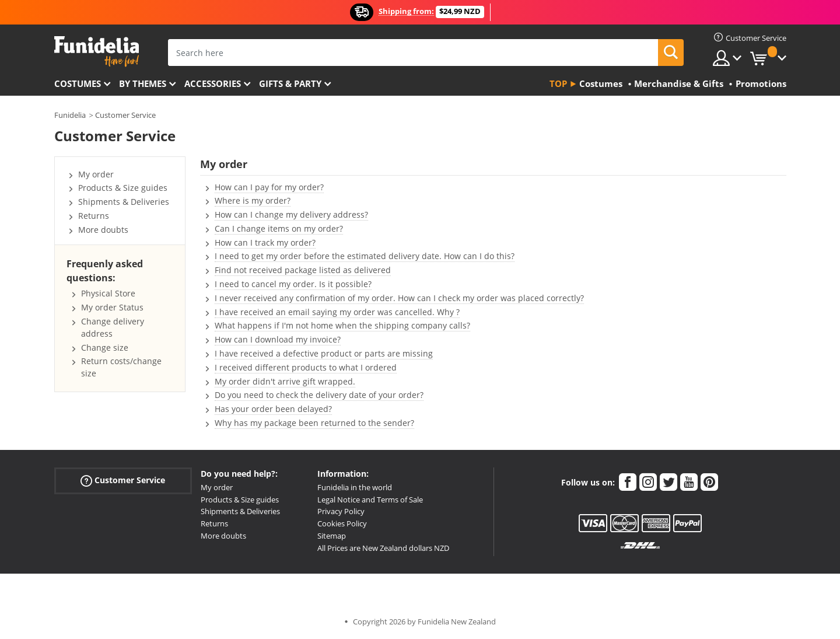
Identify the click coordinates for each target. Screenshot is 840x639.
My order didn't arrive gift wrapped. (285, 381)
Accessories (213, 83)
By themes (143, 83)
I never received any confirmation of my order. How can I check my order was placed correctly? (399, 298)
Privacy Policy (341, 511)
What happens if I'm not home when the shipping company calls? (342, 325)
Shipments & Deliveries (124, 202)
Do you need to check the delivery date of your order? (319, 395)
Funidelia (70, 115)
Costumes (78, 83)
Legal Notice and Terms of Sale (370, 500)
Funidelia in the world (355, 487)
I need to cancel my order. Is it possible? (293, 284)
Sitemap (332, 536)
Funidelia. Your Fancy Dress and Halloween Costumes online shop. (97, 52)
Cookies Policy (342, 523)
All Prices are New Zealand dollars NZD (383, 548)
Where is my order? (253, 200)
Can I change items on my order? (279, 228)
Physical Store (108, 293)
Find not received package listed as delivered (303, 270)
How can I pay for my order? (269, 187)
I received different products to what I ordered (306, 367)
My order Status (112, 307)
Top (558, 83)
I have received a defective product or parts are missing (324, 353)
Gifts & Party (290, 83)
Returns (94, 216)
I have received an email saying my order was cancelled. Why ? (337, 312)
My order (96, 174)
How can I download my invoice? (278, 339)
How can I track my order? (265, 242)
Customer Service (125, 115)
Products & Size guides (123, 188)
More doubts (103, 230)
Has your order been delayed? (273, 409)
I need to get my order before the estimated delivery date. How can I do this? (365, 256)
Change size (105, 348)
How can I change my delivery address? (291, 214)
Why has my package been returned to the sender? (314, 423)
